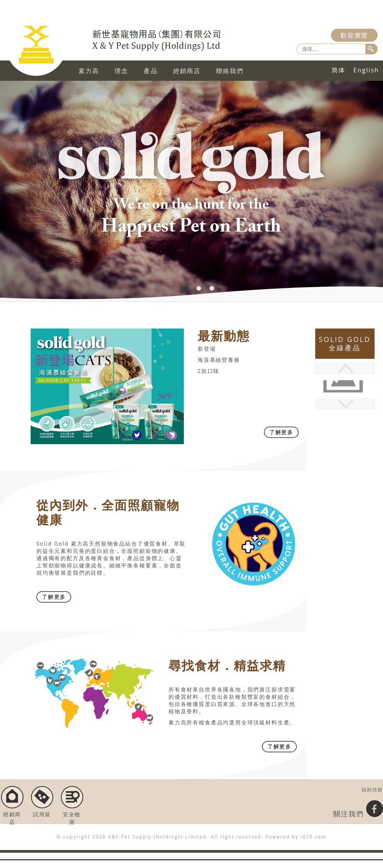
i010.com (313, 837)
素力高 (89, 71)
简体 (339, 70)
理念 (121, 71)
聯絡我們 (230, 71)
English (366, 70)
